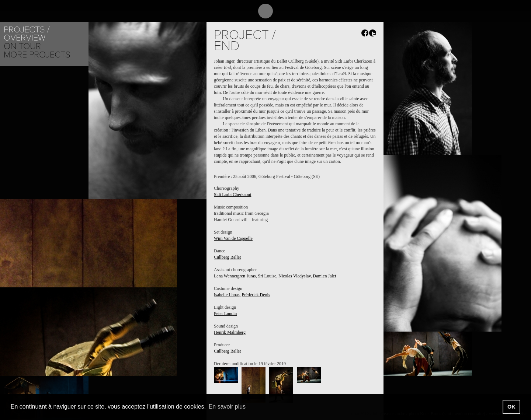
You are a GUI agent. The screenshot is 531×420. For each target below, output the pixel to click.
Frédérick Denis (256, 295)
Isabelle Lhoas (227, 295)
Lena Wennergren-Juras (235, 276)
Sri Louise (267, 276)
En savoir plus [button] (227, 407)
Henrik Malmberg (230, 332)
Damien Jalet (325, 276)
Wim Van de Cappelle (233, 238)
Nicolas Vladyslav (294, 276)
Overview (25, 38)
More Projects (37, 55)
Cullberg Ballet (227, 257)
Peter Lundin (225, 314)
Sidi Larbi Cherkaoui (232, 195)
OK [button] (511, 407)
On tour (22, 46)
